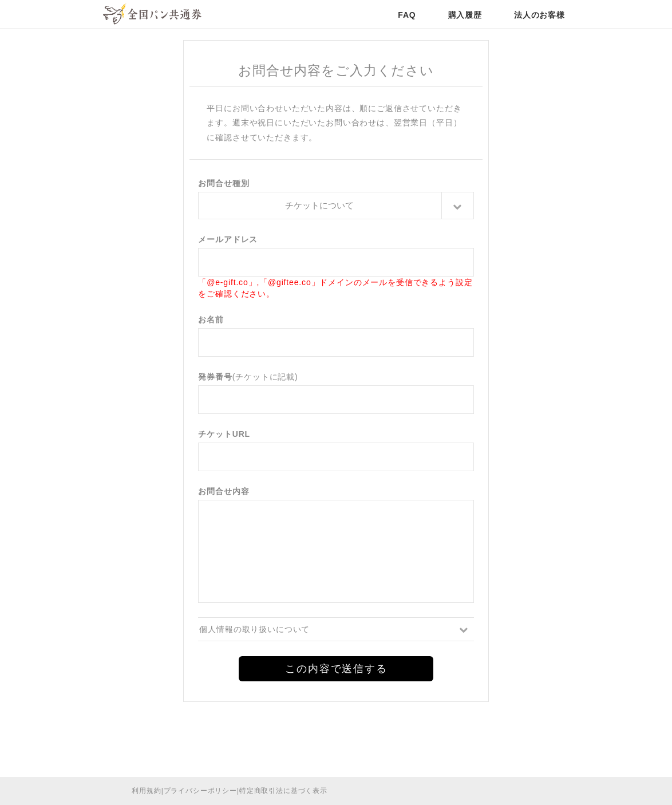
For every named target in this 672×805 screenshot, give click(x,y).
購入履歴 (465, 15)
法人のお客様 (539, 15)
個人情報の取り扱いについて (254, 629)
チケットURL (224, 434)
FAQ (407, 15)
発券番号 (215, 377)
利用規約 (146, 791)
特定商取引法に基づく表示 (283, 791)
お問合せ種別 (224, 183)
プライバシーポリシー (200, 791)
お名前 (211, 319)
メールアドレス (228, 239)
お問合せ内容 (224, 491)
